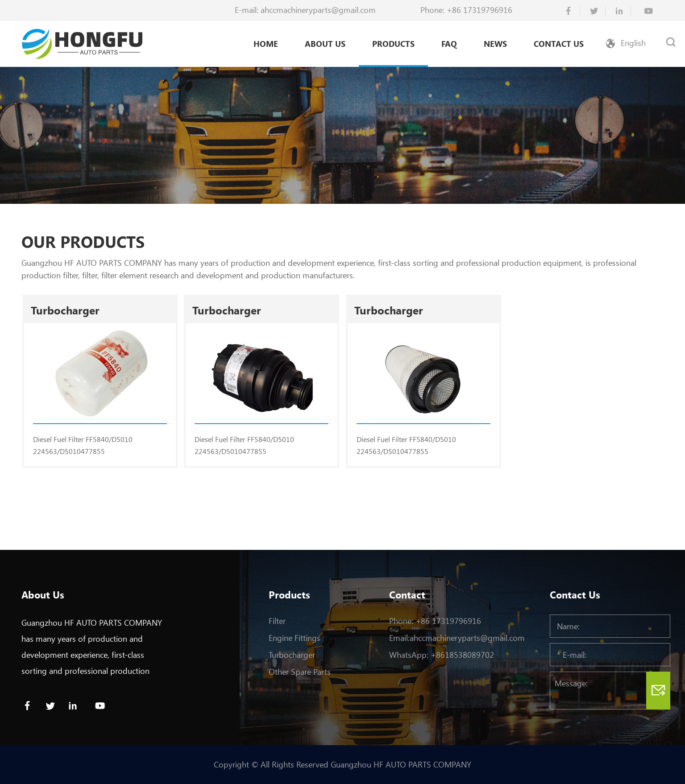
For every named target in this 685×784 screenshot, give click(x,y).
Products (393, 44)
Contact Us (559, 44)
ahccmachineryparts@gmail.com (318, 10)
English (633, 43)
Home (266, 44)
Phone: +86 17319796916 (435, 621)
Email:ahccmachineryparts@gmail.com (457, 638)
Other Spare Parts (300, 672)
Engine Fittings (295, 638)
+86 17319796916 (479, 10)
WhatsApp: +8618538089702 (442, 655)
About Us (325, 44)
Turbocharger (292, 655)
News (495, 44)
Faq (449, 44)
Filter (277, 621)
